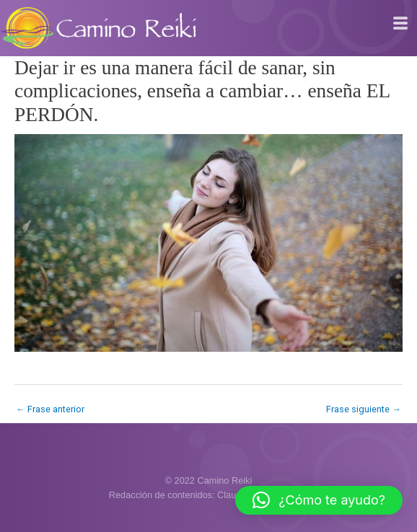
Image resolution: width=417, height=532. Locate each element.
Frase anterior (50, 409)
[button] (319, 500)
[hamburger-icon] (401, 24)
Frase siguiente (364, 409)
